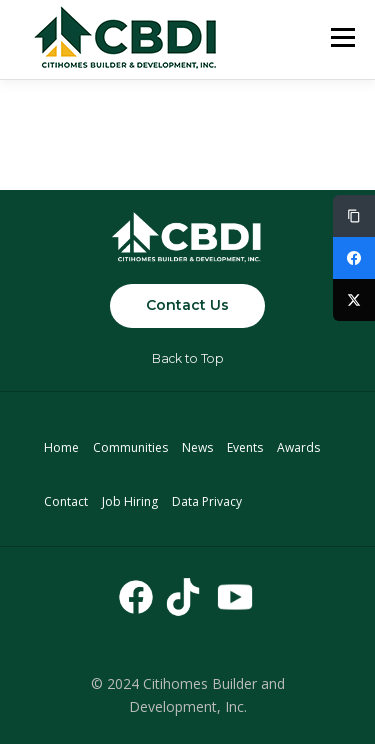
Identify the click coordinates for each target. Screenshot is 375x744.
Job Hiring (130, 501)
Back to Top (188, 358)
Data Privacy (207, 501)
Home (61, 447)
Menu (341, 37)
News (197, 447)
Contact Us (187, 305)
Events (245, 447)
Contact (66, 501)
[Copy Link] (354, 216)
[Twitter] (354, 300)
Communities (130, 447)
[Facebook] (354, 258)
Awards (298, 447)
